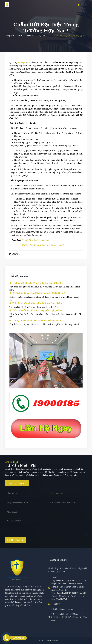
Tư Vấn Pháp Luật (26, 36)
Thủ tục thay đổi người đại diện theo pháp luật (43, 245)
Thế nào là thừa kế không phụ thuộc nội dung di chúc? (37, 303)
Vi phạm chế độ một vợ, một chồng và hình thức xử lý (36, 283)
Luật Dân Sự (43, 36)
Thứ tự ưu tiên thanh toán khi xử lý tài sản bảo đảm (35, 321)
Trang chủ (10, 36)
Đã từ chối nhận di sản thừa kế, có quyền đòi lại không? (37, 293)
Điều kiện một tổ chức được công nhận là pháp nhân (36, 310)
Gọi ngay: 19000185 (17, 483)
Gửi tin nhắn (14, 540)
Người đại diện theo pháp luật (36, 240)
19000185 (56, 604)
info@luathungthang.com (62, 609)
